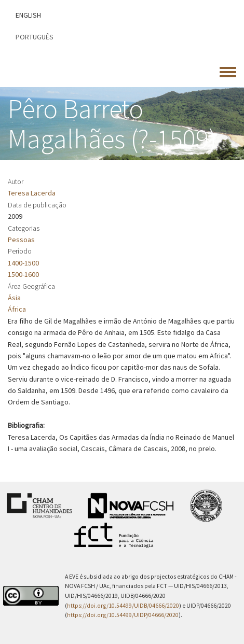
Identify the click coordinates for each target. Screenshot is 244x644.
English (28, 15)
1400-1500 (23, 263)
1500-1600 (23, 274)
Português (35, 37)
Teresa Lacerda (32, 193)
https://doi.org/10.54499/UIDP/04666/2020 (123, 615)
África (17, 309)
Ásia (14, 298)
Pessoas (21, 240)
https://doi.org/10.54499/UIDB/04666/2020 (123, 606)
